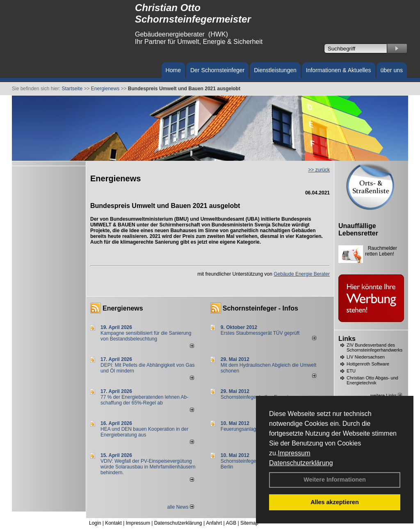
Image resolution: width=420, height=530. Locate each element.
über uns (392, 70)
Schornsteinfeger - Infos (260, 308)
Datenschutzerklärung (301, 463)
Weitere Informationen (335, 480)
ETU (351, 371)
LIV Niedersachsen (366, 357)
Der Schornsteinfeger (217, 70)
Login (95, 523)
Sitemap (249, 523)
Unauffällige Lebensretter (358, 230)
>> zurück (319, 170)
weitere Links (386, 395)
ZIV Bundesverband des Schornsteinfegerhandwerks (374, 347)
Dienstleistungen (275, 70)
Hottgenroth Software (368, 364)
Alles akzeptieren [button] (335, 502)
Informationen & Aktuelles (339, 70)
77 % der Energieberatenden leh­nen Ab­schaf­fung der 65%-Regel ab (144, 400)
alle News (180, 507)
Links (347, 339)
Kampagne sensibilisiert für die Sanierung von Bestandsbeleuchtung (146, 336)
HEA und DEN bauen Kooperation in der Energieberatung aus (144, 432)
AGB (231, 523)
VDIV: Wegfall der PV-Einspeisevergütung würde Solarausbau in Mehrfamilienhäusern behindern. (148, 467)
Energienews (123, 308)
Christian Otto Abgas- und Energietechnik (372, 380)
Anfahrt (214, 523)
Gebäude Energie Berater (302, 274)
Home (173, 70)
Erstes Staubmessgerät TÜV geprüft (260, 333)
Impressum (294, 453)
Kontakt (113, 523)
